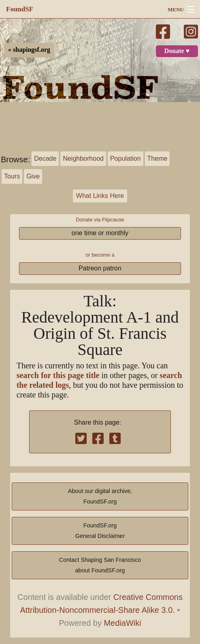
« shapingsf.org (29, 50)
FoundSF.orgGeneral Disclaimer (100, 531)
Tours (12, 176)
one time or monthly (100, 233)
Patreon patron (100, 268)
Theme (157, 158)
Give (33, 176)
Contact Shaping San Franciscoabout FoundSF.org (100, 565)
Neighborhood (83, 158)
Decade (45, 158)
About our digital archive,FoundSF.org (100, 496)
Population (126, 158)
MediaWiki (122, 623)
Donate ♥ (177, 51)
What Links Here (100, 196)
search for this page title (58, 375)
